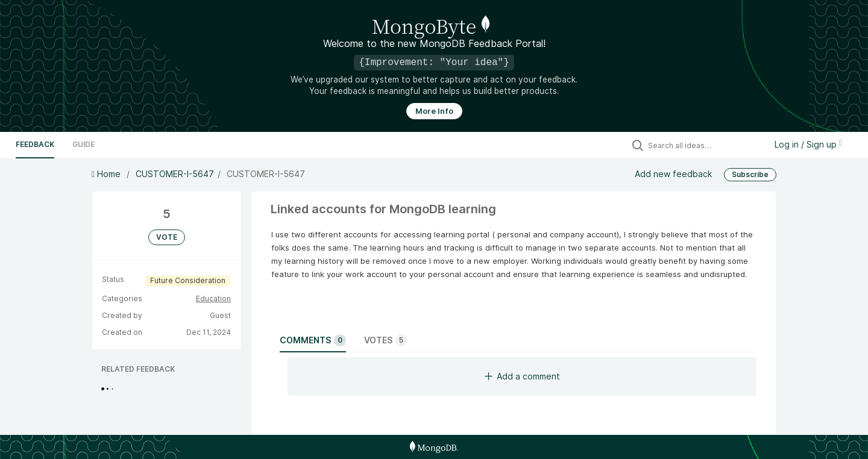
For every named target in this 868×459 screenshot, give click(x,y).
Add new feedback (673, 174)
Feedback (35, 144)
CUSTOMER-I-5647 (175, 174)
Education (213, 298)
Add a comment (522, 376)
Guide (83, 144)
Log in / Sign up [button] (808, 144)
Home (107, 174)
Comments (313, 340)
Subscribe (750, 174)
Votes (385, 340)
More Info (434, 111)
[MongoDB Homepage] (434, 447)
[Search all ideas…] (704, 145)
